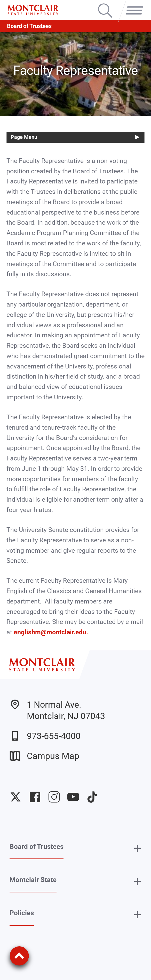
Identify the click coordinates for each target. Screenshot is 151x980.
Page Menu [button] (24, 137)
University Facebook (35, 797)
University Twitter (16, 797)
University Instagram (54, 797)
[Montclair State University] (33, 10)
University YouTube (73, 797)
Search (105, 4)
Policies (22, 913)
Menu (133, 4)
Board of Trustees (29, 26)
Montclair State (33, 880)
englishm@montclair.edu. (52, 632)
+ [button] (138, 848)
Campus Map (44, 756)
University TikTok (92, 797)
